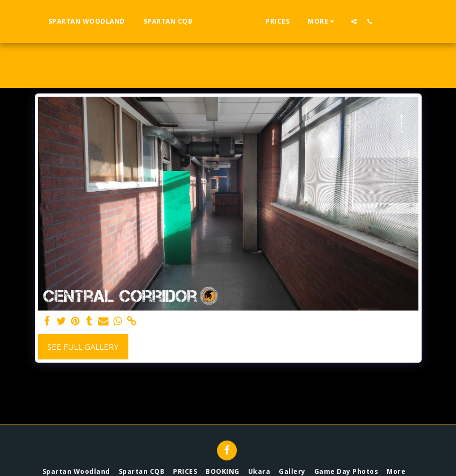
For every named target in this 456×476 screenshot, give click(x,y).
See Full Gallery (83, 347)
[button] (375, 21)
